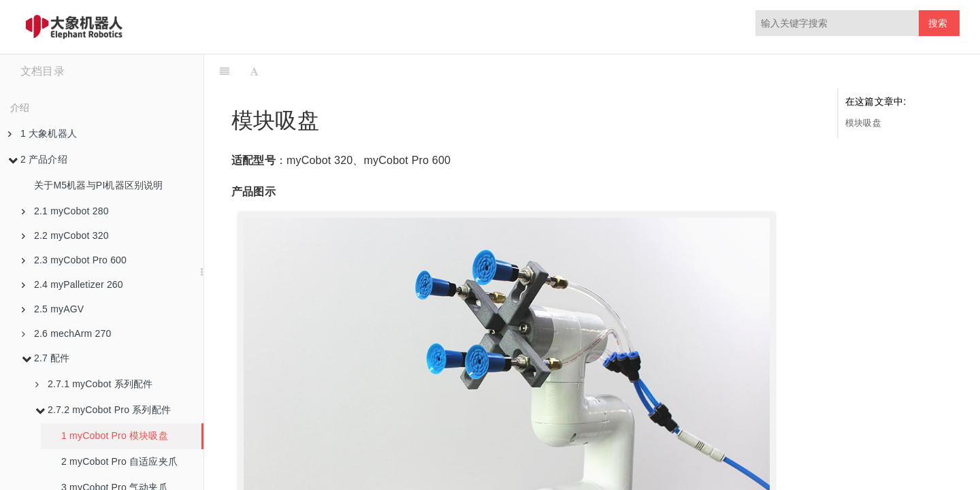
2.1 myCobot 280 (65, 211)
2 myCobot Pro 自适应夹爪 (119, 461)
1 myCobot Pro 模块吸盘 (115, 436)
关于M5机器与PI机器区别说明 (99, 185)
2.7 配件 (46, 358)
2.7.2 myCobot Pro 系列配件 (103, 410)
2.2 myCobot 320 (65, 235)
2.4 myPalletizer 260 (72, 284)
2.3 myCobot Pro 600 (74, 260)
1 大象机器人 (43, 133)
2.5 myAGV (53, 309)
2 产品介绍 (38, 159)
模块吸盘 (863, 123)
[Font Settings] (254, 71)
